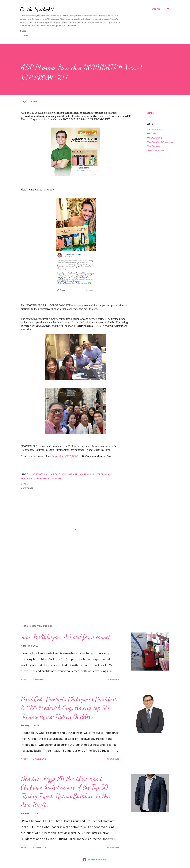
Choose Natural (154, 129)
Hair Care (151, 134)
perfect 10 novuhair (156, 150)
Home (25, 35)
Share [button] (150, 113)
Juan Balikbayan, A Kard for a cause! (65, 637)
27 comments (38, 847)
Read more (113, 680)
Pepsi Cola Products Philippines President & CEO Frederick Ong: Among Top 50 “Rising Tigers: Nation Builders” (69, 708)
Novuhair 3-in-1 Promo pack (160, 142)
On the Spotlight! (37, 9)
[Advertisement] (71, 587)
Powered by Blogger (95, 860)
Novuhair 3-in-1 (154, 138)
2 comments (37, 680)
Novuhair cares (154, 146)
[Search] (156, 9)
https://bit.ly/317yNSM (65, 456)
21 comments (38, 759)
